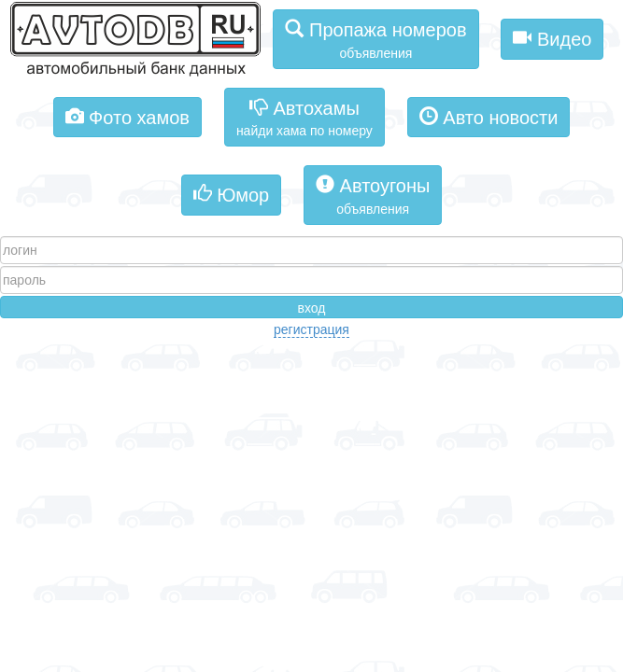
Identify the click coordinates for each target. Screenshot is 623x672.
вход (312, 308)
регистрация (311, 329)
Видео (552, 38)
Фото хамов (127, 116)
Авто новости (489, 116)
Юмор (232, 194)
